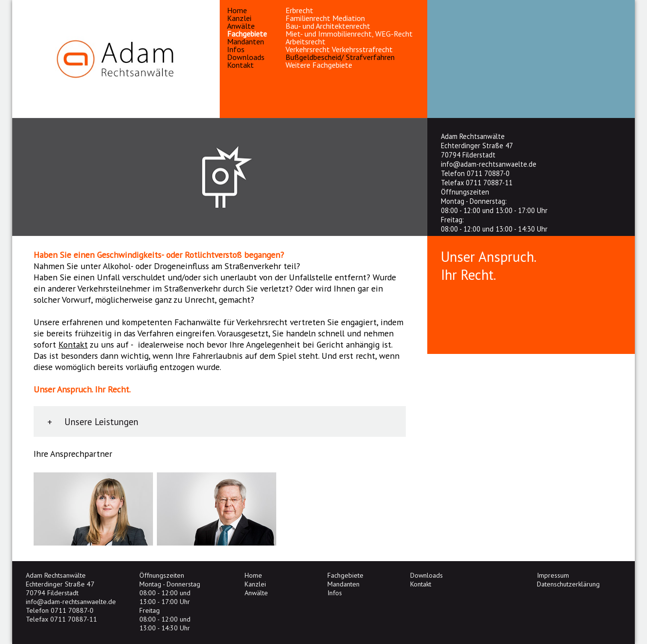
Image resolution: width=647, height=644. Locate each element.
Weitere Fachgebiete (319, 65)
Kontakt (240, 65)
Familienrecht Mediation (325, 18)
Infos (236, 49)
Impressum (553, 575)
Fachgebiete (247, 34)
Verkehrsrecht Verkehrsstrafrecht (339, 49)
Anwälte (241, 26)
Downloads (246, 57)
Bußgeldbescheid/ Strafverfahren (340, 57)
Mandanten (246, 41)
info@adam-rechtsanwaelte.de (489, 164)
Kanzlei (239, 18)
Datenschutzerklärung (568, 584)
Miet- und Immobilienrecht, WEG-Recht (349, 34)
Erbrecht (299, 10)
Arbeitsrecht (305, 41)
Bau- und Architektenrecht (328, 26)
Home (237, 10)
